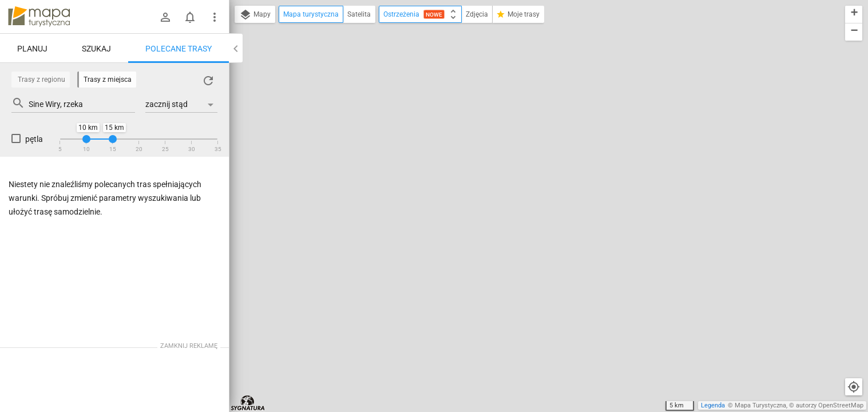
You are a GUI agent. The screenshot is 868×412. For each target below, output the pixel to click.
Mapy (255, 15)
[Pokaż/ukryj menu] (215, 17)
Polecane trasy (179, 49)
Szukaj (96, 49)
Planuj (32, 49)
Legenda (713, 405)
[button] (854, 15)
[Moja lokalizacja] (854, 387)
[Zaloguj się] (165, 17)
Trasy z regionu (41, 80)
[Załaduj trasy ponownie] (208, 81)
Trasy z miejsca (108, 80)
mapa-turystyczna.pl (39, 17)
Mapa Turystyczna (760, 405)
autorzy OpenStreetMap (830, 405)
